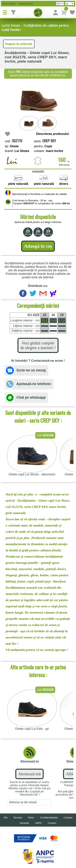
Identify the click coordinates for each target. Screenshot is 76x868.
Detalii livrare (25, 4)
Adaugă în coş (38, 246)
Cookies (68, 818)
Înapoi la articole (19, 44)
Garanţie (25, 823)
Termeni (18, 818)
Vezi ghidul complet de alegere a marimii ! (38, 345)
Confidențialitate (49, 818)
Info (6, 818)
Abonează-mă (29, 774)
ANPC (39, 823)
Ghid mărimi (9, 4)
